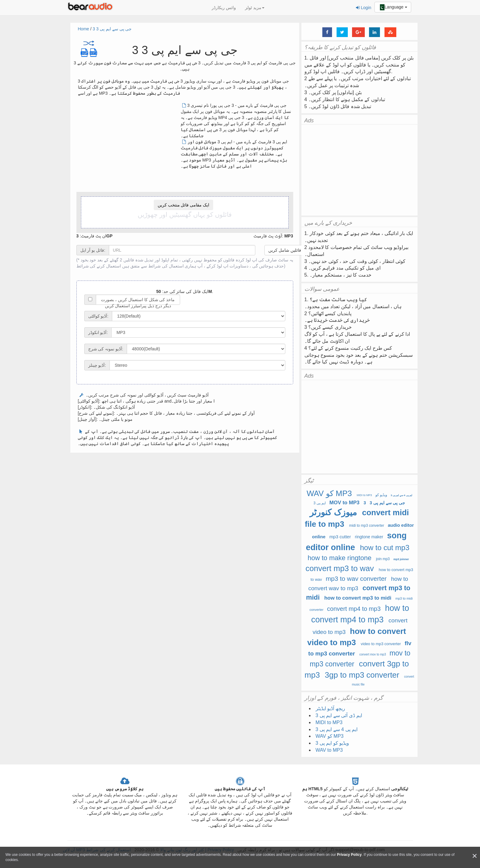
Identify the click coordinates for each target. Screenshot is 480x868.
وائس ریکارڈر (224, 8)
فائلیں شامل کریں (285, 250)
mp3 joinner (401, 559)
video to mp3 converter (381, 644)
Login (364, 8)
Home (84, 29)
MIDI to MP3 (364, 495)
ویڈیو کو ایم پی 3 (332, 743)
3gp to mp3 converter (362, 675)
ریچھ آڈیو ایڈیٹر (331, 708)
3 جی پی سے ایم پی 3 (112, 29)
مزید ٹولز (255, 8)
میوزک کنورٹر (333, 512)
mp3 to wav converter (356, 579)
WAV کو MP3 (329, 493)
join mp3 (383, 559)
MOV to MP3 (344, 503)
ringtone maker (369, 537)
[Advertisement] (129, 145)
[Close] (475, 856)
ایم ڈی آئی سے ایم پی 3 (339, 715)
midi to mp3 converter (366, 526)
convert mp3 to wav (339, 568)
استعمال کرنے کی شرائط (99, 266)
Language (393, 7)
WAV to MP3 (329, 750)
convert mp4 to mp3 (354, 609)
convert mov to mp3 (373, 654)
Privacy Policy (349, 855)
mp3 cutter (340, 537)
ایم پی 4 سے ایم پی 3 (401, 495)
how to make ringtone (341, 558)
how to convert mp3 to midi (358, 598)
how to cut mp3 (385, 548)
